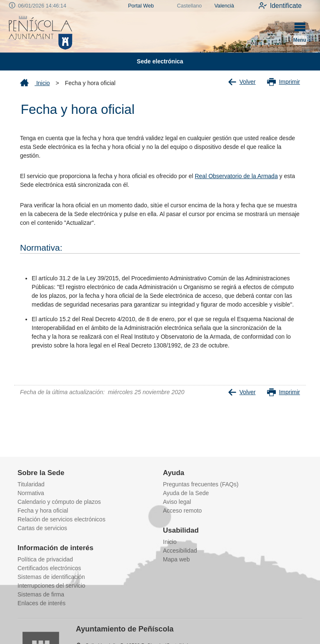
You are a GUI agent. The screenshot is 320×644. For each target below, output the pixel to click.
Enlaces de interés (41, 603)
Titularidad (31, 484)
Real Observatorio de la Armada (236, 176)
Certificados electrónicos (49, 568)
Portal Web (141, 6)
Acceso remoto (182, 511)
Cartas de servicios (42, 528)
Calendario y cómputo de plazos (59, 502)
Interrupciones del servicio (51, 586)
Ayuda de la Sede (186, 493)
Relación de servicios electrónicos (61, 519)
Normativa (31, 493)
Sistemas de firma (41, 594)
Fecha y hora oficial (43, 511)
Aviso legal (177, 502)
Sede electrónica (160, 61)
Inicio (35, 83)
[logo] (41, 32)
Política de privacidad (45, 559)
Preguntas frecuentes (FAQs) (201, 484)
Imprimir (284, 82)
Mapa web (176, 559)
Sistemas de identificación (51, 577)
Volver (242, 82)
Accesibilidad (180, 551)
